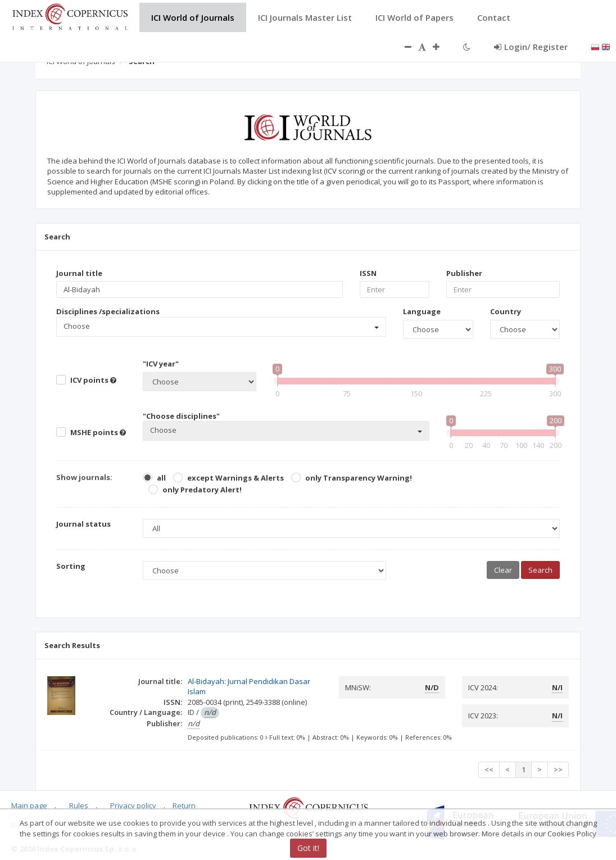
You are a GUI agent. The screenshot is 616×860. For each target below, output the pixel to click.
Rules (79, 805)
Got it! (308, 848)
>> (558, 770)
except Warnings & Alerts (235, 478)
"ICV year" (161, 364)
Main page (29, 805)
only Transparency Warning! (359, 478)
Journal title (79, 273)
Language (422, 311)
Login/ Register (531, 47)
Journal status (83, 524)
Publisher (464, 273)
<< (489, 770)
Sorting (71, 566)
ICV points (93, 380)
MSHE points (98, 432)
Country (506, 311)
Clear (503, 570)
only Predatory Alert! (202, 490)
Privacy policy (133, 805)
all (161, 478)
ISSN (368, 273)
